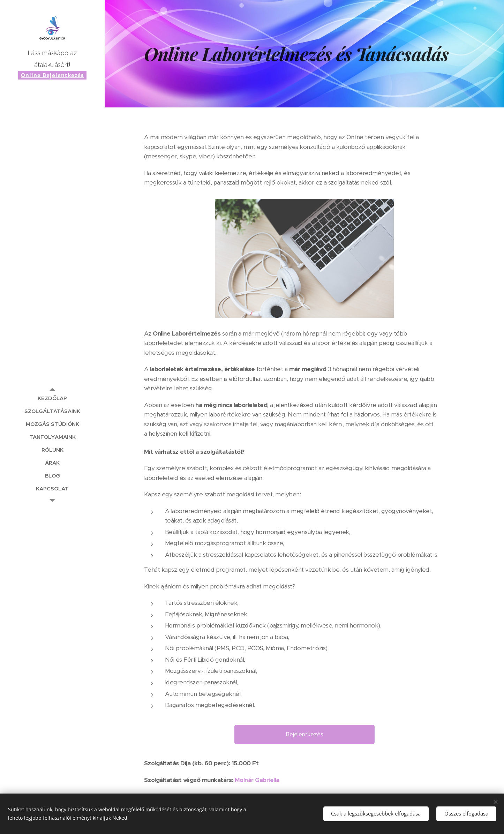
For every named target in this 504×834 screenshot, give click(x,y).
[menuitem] (52, 398)
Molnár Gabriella (257, 780)
